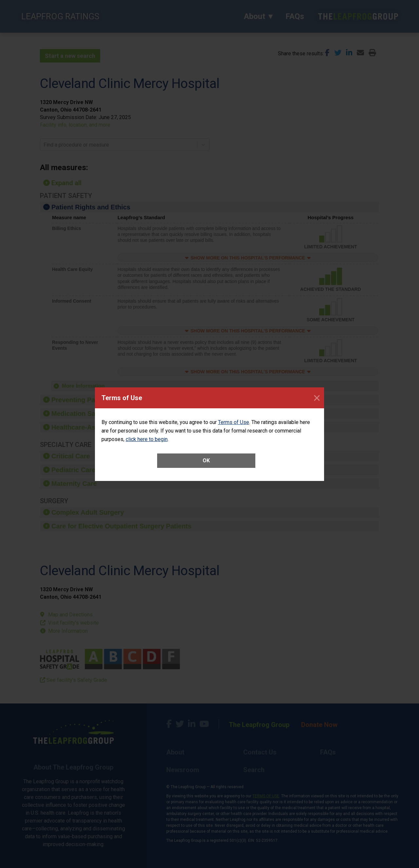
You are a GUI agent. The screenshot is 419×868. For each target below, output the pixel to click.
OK (206, 461)
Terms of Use (234, 422)
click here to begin (147, 439)
